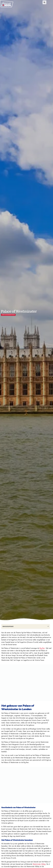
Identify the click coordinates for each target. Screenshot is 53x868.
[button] (44, 2)
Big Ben (42, 648)
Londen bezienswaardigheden (8, 315)
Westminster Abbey (39, 864)
